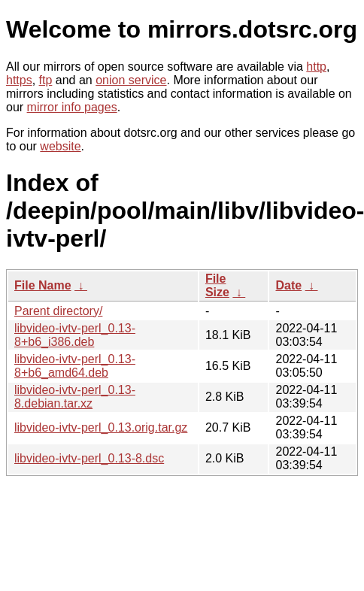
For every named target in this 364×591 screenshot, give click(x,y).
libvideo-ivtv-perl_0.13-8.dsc (89, 458)
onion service (131, 80)
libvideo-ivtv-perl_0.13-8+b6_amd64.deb (75, 366)
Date (288, 285)
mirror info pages (72, 107)
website (60, 146)
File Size (217, 285)
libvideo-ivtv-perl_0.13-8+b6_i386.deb (75, 335)
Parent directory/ (58, 311)
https (19, 80)
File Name (43, 285)
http (316, 67)
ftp (46, 80)
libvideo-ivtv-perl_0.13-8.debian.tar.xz (75, 397)
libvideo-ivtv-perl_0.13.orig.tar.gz (101, 427)
